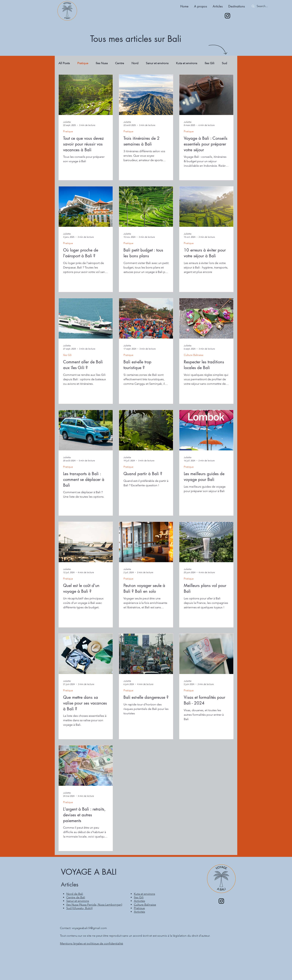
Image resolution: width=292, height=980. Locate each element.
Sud (224, 63)
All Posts (64, 63)
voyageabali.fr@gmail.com (89, 928)
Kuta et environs (187, 63)
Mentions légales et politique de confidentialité (92, 943)
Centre (120, 63)
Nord (135, 63)
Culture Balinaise (194, 355)
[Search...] (266, 6)
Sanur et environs (157, 63)
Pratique (83, 63)
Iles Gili (210, 63)
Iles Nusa (102, 63)
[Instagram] (227, 16)
